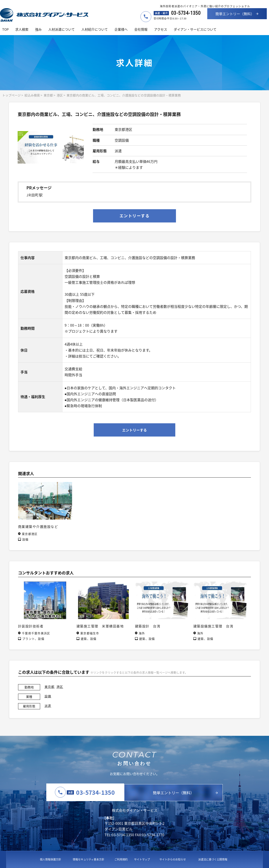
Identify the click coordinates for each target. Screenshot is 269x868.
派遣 (48, 706)
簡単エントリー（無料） (235, 14)
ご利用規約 (121, 859)
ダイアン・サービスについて (195, 29)
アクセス (161, 29)
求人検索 (22, 29)
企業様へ (121, 29)
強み (38, 29)
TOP (5, 29)
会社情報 (141, 29)
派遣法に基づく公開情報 (213, 859)
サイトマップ (142, 859)
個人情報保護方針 (50, 859)
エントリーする (134, 216)
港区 (60, 95)
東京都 (48, 95)
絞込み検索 (32, 95)
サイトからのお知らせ (173, 859)
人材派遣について (62, 29)
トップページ (11, 95)
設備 (48, 696)
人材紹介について (95, 29)
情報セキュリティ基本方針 (89, 859)
